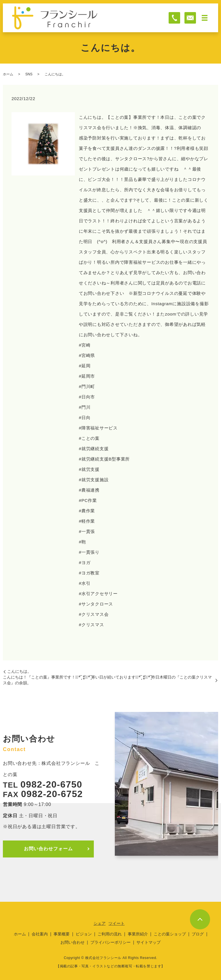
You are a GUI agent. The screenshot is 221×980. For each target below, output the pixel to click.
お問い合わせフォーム (48, 849)
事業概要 (62, 934)
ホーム (8, 74)
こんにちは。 (19, 671)
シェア (100, 923)
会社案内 (40, 934)
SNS (29, 74)
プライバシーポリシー (110, 942)
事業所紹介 (138, 934)
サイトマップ (148, 942)
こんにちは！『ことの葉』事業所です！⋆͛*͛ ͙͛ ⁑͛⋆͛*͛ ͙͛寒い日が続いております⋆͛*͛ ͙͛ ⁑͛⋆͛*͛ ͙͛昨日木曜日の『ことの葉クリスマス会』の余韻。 (107, 680)
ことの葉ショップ (170, 934)
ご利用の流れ (110, 934)
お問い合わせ (73, 942)
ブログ (198, 934)
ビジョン (84, 934)
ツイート (117, 923)
